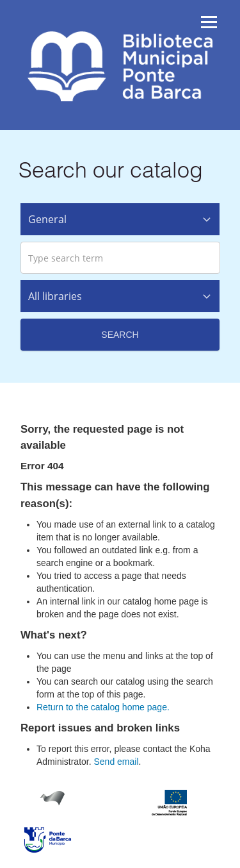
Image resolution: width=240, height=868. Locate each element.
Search (120, 335)
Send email (116, 762)
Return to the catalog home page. (103, 707)
